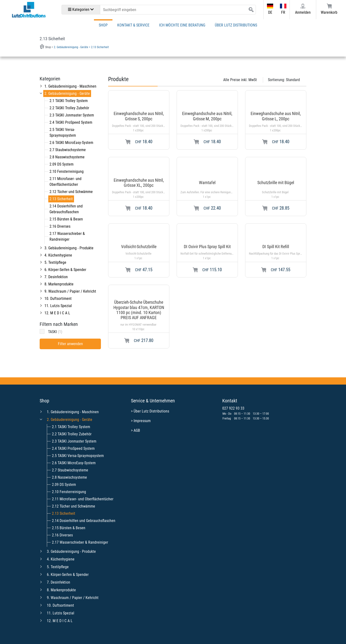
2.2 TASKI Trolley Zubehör (69, 108)
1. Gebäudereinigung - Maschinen (70, 86)
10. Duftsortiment (58, 299)
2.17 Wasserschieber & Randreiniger (80, 542)
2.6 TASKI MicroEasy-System (71, 143)
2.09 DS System (62, 164)
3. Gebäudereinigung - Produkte (69, 248)
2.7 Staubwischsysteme (68, 150)
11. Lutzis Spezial (58, 306)
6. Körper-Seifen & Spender (65, 270)
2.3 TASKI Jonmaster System (72, 115)
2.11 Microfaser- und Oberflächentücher (83, 499)
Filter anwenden (70, 344)
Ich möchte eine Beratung (182, 25)
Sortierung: (284, 80)
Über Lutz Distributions (236, 25)
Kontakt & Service (133, 25)
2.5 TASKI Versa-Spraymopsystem (78, 456)
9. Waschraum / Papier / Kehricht (70, 291)
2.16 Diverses (60, 226)
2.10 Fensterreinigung (67, 171)
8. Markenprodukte (59, 284)
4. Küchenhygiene (58, 255)
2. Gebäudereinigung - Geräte (67, 93)
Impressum (142, 421)
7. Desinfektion (56, 277)
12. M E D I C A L (57, 313)
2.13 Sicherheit (61, 199)
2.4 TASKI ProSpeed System (71, 122)
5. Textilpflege (55, 262)
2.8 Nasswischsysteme (67, 157)
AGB (137, 430)
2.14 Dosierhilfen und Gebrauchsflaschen (84, 521)
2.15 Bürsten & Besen (66, 219)
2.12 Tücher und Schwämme (71, 192)
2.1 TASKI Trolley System (69, 101)
